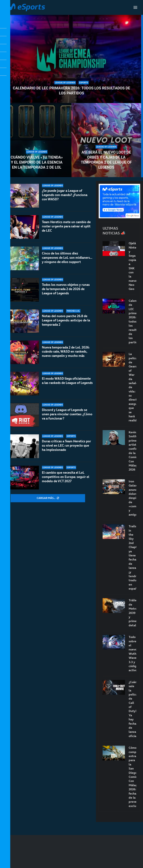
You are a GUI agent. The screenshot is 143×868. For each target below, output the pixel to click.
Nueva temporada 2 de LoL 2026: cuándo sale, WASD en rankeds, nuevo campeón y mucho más (66, 352)
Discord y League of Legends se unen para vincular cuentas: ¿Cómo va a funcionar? (67, 415)
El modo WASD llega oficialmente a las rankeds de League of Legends (67, 381)
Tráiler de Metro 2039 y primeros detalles (132, 613)
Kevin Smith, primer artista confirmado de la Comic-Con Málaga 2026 (132, 451)
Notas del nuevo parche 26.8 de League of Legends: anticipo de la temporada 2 (66, 320)
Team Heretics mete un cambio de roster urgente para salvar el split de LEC (66, 226)
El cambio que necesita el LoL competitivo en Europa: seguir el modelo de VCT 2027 (66, 478)
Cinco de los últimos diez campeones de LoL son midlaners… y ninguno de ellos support (67, 258)
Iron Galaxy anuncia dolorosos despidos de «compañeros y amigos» (132, 498)
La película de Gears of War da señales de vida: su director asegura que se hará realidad (132, 387)
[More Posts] (48, 498)
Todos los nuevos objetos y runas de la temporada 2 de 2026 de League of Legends (66, 289)
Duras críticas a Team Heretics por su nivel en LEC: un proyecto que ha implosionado (66, 448)
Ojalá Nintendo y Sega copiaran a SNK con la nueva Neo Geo (132, 266)
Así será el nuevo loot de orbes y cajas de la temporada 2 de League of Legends (106, 160)
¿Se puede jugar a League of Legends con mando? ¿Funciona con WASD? (65, 195)
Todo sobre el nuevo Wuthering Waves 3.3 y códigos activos (132, 654)
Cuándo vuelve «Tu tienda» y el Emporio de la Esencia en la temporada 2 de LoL (37, 162)
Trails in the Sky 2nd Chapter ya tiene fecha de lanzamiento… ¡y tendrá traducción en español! (132, 557)
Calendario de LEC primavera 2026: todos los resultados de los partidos (71, 91)
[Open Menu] (135, 7)
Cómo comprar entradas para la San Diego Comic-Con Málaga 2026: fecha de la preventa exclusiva (132, 777)
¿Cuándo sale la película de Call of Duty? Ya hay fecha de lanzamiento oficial (132, 709)
